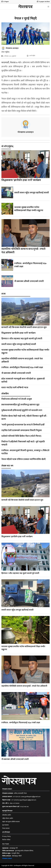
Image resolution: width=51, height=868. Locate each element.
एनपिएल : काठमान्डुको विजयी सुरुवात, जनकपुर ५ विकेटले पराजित (25, 452)
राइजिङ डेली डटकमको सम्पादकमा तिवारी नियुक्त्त (22, 430)
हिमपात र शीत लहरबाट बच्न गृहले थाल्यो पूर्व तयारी (22, 339)
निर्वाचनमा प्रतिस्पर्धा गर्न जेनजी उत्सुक (17, 399)
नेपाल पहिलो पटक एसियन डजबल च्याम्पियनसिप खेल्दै (23, 459)
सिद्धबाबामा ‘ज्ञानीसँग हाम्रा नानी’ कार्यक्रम (21, 180)
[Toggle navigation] (48, 7)
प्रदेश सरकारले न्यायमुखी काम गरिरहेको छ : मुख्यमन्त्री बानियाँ (23, 380)
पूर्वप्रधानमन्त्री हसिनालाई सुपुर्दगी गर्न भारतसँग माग (22, 410)
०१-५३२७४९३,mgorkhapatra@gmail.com (24, 800)
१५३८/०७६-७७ (24, 807)
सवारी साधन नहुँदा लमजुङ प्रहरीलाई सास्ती (32, 193)
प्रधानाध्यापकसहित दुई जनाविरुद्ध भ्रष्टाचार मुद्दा (20, 405)
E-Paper (5, 2)
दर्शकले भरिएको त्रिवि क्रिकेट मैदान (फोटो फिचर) (21, 436)
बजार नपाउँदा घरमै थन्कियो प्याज (15, 388)
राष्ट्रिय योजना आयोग (8, 818)
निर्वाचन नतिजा (6, 840)
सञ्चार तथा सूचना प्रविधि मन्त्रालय (11, 822)
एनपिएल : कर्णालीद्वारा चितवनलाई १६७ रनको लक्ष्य (30, 265)
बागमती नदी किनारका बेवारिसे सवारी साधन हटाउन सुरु (24, 327)
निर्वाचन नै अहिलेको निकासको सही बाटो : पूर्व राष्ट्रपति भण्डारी (23, 443)
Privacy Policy (6, 836)
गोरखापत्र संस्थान (7, 859)
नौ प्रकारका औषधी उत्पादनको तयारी (29, 281)
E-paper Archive (43, 2)
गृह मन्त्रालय (5, 825)
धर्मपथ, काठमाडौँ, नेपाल (20, 793)
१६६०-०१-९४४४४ (15, 803)
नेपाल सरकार (6, 828)
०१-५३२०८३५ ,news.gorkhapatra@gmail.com (27, 797)
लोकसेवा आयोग (7, 815)
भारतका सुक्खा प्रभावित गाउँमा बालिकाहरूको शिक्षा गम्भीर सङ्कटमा (29, 209)
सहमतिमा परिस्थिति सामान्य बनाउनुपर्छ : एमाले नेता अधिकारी (23, 251)
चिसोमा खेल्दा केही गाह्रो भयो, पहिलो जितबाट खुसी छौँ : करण (24, 418)
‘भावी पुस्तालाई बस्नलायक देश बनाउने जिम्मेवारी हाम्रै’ (23, 425)
